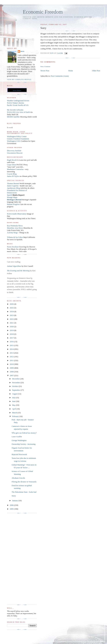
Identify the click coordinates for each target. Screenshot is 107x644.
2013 (12, 353)
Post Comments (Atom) (60, 76)
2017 (12, 338)
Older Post (96, 71)
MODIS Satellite (13, 117)
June (14, 401)
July (14, 398)
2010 (12, 364)
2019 (12, 330)
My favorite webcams (15, 110)
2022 (12, 319)
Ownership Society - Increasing (23, 444)
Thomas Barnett (13, 183)
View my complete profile (19, 79)
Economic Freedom (43, 12)
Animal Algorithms (14, 266)
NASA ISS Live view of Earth (18, 112)
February (16, 416)
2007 (12, 375)
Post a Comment (45, 67)
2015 (12, 345)
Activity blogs (12, 233)
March (15, 413)
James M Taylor (13, 176)
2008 (12, 372)
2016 (12, 342)
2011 (12, 360)
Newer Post (45, 71)
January (15, 500)
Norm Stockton (13, 247)
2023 (12, 315)
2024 (12, 312)
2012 (12, 357)
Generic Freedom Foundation (18, 139)
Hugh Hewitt (12, 160)
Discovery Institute (14, 151)
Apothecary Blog (14, 188)
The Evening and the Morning (18, 271)
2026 (12, 304)
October (15, 386)
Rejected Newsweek (19, 454)
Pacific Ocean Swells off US (18, 105)
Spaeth (9, 195)
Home (71, 71)
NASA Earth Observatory (17, 214)
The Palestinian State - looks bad (24, 492)
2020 (12, 327)
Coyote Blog (12, 174)
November (16, 383)
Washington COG (14, 141)
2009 (12, 368)
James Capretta (13, 186)
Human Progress (13, 204)
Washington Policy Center (17, 136)
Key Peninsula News (15, 226)
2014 (12, 349)
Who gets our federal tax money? (24, 433)
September (16, 390)
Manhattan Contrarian (15, 169)
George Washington (19, 440)
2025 (12, 308)
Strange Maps (12, 197)
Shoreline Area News (15, 228)
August (15, 394)
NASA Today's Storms (15, 103)
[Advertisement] (19, 559)
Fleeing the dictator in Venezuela (24, 482)
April (14, 409)
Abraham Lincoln (18, 478)
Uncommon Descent (15, 153)
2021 (12, 323)
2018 (12, 334)
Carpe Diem (11, 165)
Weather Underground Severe (18, 101)
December (16, 379)
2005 (12, 509)
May (14, 405)
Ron (23, 51)
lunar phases (17, 90)
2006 (12, 505)
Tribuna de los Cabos (15, 237)
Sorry (14, 496)
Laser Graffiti (17, 437)
